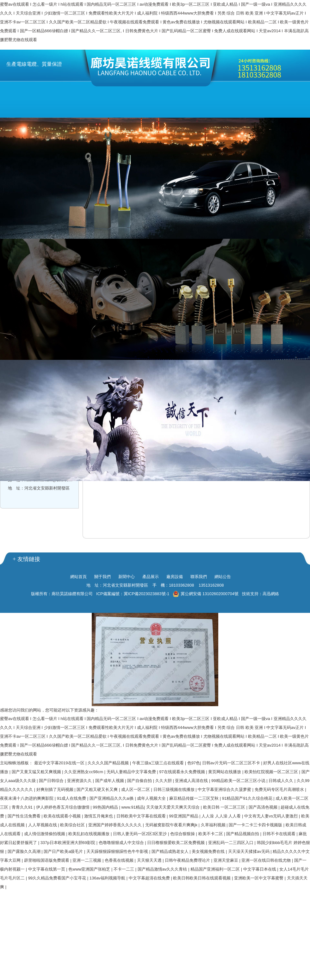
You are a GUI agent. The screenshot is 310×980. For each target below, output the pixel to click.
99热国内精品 (106, 807)
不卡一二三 (124, 869)
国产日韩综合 (52, 781)
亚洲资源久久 (80, 781)
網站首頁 (78, 577)
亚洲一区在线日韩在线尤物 (267, 860)
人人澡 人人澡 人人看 (222, 816)
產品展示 (151, 577)
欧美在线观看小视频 (63, 816)
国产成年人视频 (110, 781)
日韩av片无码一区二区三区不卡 (232, 763)
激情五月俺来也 (99, 816)
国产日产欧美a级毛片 (64, 851)
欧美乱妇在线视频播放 (90, 834)
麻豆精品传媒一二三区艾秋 (195, 798)
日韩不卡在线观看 (280, 834)
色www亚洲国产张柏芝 (90, 869)
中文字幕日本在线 (260, 869)
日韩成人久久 (282, 781)
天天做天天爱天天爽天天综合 (174, 807)
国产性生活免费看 (25, 816)
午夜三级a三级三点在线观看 (159, 763)
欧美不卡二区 (211, 834)
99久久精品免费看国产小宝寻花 (58, 878)
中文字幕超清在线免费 (150, 878)
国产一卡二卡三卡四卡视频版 (256, 825)
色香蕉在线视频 (120, 860)
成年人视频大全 (152, 798)
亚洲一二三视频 (87, 860)
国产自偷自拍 (140, 781)
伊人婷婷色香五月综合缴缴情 (63, 807)
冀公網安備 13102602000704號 (206, 594)
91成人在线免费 (72, 798)
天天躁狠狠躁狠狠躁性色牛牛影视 (118, 851)
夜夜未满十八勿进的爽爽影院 (27, 798)
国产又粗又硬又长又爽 (98, 789)
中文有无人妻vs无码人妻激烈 (272, 816)
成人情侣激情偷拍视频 (45, 834)
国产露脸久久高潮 (25, 851)
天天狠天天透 (150, 860)
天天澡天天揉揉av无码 (249, 851)
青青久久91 (23, 807)
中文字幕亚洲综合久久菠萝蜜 (225, 789)
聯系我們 (199, 577)
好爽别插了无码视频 (56, 789)
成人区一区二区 (136, 789)
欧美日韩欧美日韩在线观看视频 (202, 878)
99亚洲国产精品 (184, 816)
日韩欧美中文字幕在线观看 (142, 816)
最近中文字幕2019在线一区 (60, 763)
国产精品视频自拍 (243, 834)
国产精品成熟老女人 (171, 851)
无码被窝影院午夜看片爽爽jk (172, 825)
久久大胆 (164, 781)
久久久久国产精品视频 (109, 763)
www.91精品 (133, 807)
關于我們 (102, 577)
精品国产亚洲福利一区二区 (216, 869)
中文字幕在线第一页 (47, 869)
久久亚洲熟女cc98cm (84, 772)
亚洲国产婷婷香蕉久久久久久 (116, 825)
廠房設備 (175, 577)
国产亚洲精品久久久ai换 (112, 798)
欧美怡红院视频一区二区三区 (272, 772)
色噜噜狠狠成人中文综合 (122, 843)
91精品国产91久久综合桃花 (248, 798)
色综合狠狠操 (183, 834)
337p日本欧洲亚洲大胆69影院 (68, 843)
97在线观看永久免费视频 (183, 772)
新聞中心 (127, 577)
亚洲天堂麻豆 (226, 860)
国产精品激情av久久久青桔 (163, 869)
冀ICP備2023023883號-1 (147, 594)
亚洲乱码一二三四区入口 (231, 843)
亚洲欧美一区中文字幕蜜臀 (259, 878)
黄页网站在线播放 (225, 772)
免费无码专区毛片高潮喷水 (280, 789)
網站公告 (223, 577)
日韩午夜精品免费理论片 (188, 860)
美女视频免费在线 (209, 851)
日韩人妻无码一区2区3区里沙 (140, 834)
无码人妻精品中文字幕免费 (132, 772)
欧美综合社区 (73, 825)
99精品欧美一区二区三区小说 (239, 781)
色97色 (194, 763)
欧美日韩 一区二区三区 (225, 807)
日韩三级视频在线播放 (175, 789)
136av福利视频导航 (108, 878)
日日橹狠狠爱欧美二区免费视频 (177, 843)
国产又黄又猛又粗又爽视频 (37, 772)
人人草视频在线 (43, 825)
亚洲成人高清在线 (192, 781)
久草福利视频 (214, 825)
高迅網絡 (271, 594)
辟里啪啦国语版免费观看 (47, 860)
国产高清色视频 (264, 807)
